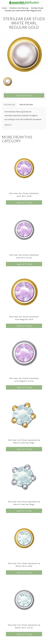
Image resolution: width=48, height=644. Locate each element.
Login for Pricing (24, 95)
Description (10, 105)
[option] (24, 55)
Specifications (26, 105)
